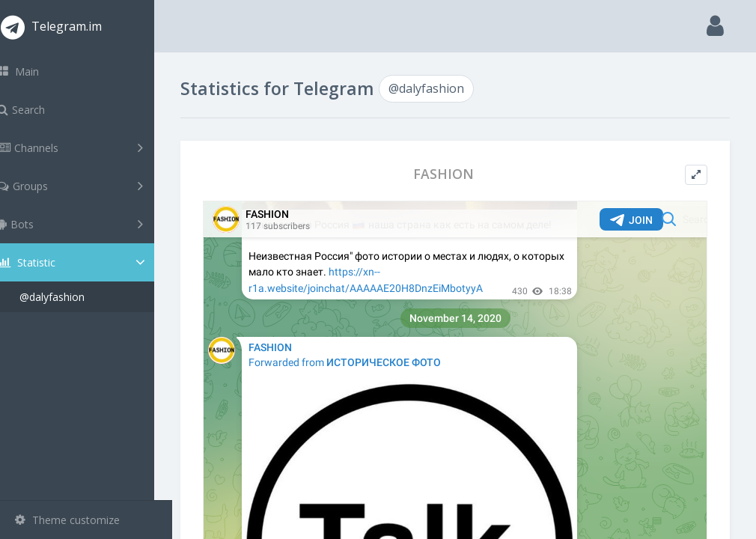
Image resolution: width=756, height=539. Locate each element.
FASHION (453, 174)
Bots (88, 224)
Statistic (91, 262)
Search (39, 110)
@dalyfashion (70, 297)
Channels (88, 147)
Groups (88, 186)
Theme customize (67, 520)
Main (36, 71)
